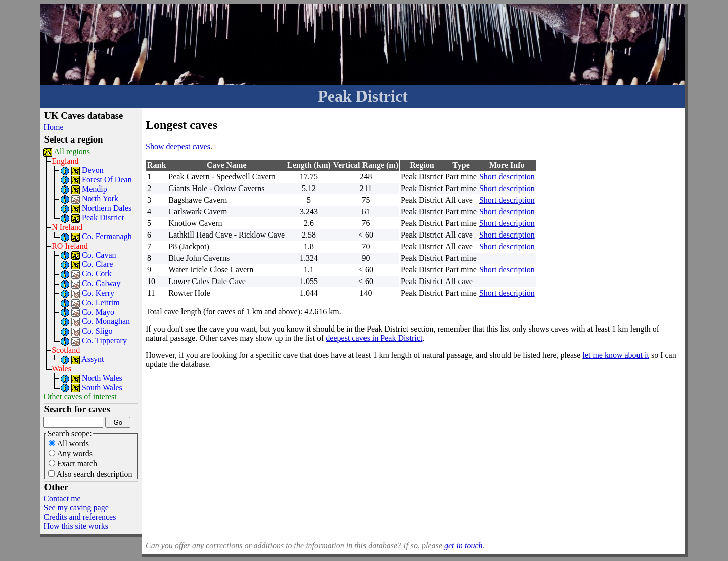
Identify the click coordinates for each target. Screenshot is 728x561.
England (65, 161)
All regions (72, 151)
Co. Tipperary (104, 340)
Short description (507, 177)
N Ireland (67, 227)
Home (53, 127)
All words (69, 443)
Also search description (90, 474)
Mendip (95, 189)
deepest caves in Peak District (374, 338)
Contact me (62, 499)
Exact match (73, 464)
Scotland (66, 350)
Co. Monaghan (106, 321)
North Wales (102, 378)
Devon (93, 170)
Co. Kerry (98, 293)
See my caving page (76, 508)
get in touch (464, 546)
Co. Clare (97, 264)
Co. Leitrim (101, 302)
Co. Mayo (98, 312)
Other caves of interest (80, 396)
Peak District (103, 218)
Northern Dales (107, 208)
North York (100, 198)
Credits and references (80, 517)
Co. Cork (97, 274)
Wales (61, 369)
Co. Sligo (97, 331)
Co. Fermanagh (107, 236)
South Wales (102, 387)
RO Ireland (70, 246)
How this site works (76, 526)
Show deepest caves (178, 146)
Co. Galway (101, 283)
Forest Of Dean (107, 180)
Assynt (93, 359)
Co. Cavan (99, 255)
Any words (71, 454)
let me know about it (616, 355)
